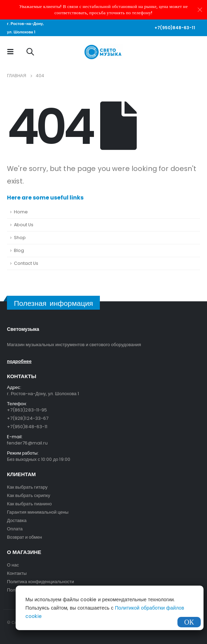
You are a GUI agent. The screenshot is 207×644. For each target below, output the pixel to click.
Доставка (17, 520)
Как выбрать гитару (27, 487)
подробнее (19, 361)
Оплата (15, 529)
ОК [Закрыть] (189, 622)
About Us (24, 225)
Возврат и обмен (25, 537)
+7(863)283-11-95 (27, 410)
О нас (13, 565)
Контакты (17, 573)
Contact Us (26, 263)
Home (21, 212)
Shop (20, 238)
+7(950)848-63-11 (175, 28)
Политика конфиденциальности (41, 582)
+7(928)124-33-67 (28, 418)
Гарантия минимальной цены (38, 512)
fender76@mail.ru (27, 443)
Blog (19, 250)
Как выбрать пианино (29, 504)
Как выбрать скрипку (29, 495)
